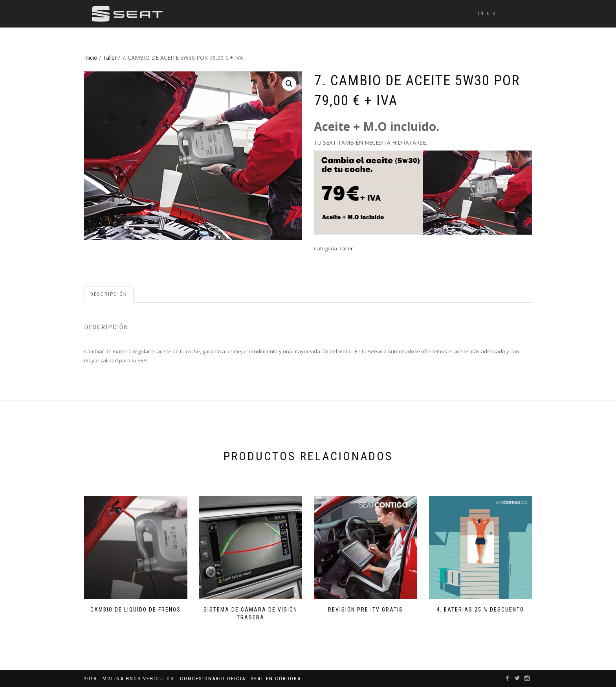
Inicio (487, 14)
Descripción (109, 294)
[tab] (109, 295)
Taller (110, 58)
